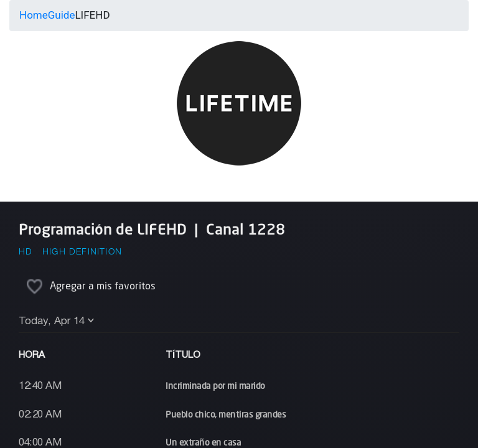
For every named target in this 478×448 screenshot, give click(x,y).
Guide (62, 15)
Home (34, 15)
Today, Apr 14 (52, 321)
